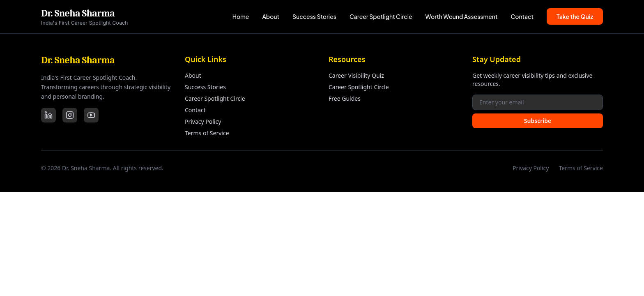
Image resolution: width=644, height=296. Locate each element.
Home (241, 16)
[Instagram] (70, 115)
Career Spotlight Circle (381, 16)
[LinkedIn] (48, 115)
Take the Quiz (575, 16)
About (271, 16)
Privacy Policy (203, 121)
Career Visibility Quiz (356, 75)
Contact (522, 16)
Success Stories (314, 16)
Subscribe (538, 121)
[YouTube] (91, 115)
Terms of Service (207, 133)
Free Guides (345, 98)
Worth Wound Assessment (462, 16)
